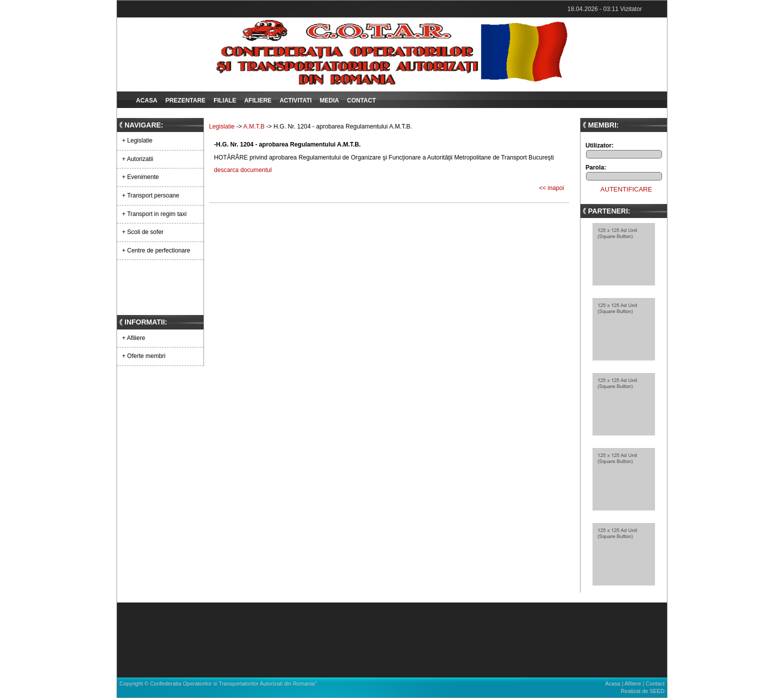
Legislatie (222, 126)
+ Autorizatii (137, 159)
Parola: (596, 167)
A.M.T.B (254, 126)
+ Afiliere (133, 338)
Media (329, 100)
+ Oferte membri (144, 356)
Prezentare (185, 100)
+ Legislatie (137, 140)
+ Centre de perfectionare (156, 250)
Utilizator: (599, 145)
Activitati (295, 100)
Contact (361, 100)
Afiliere (258, 100)
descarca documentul (243, 170)
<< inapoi (551, 188)
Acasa (147, 100)
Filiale (225, 100)
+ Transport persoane (150, 195)
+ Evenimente (140, 177)
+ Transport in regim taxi (154, 214)
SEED (657, 691)
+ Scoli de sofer (143, 232)
